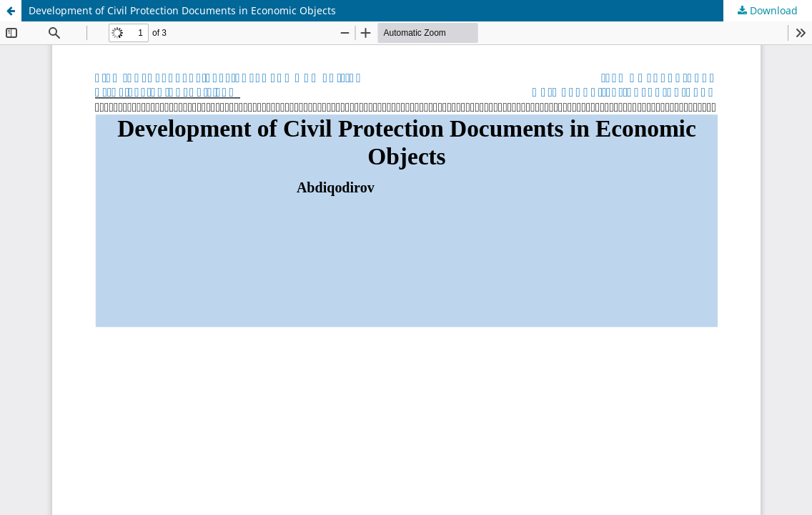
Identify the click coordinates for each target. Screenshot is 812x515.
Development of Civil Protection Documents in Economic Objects (182, 10)
